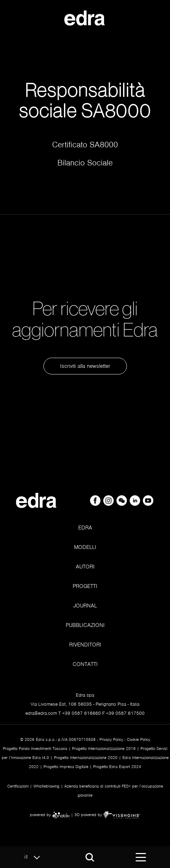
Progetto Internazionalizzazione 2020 (86, 758)
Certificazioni (18, 786)
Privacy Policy (111, 739)
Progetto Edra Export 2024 (117, 767)
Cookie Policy (139, 739)
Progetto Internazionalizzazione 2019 (104, 749)
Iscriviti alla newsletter (85, 366)
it (34, 857)
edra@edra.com (41, 713)
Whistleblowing (46, 786)
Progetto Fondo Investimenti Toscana (35, 749)
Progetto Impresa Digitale (66, 767)
